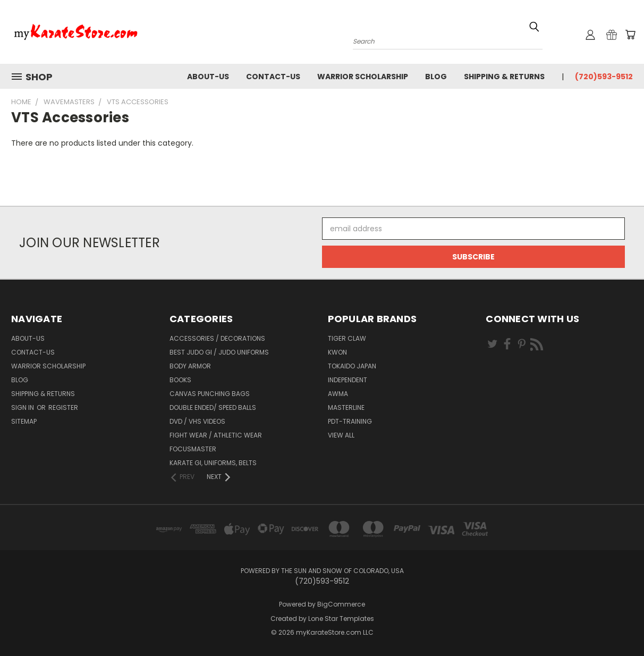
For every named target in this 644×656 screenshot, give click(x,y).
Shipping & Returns (504, 77)
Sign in (23, 407)
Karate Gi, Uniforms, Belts (213, 463)
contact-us (273, 77)
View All (341, 435)
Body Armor (190, 366)
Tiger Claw (347, 338)
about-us (208, 77)
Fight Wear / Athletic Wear (216, 435)
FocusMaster (193, 449)
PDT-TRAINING (350, 421)
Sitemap (24, 421)
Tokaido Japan (352, 366)
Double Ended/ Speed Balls (213, 407)
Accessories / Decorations (217, 338)
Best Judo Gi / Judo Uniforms (219, 352)
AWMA (338, 394)
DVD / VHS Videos (197, 421)
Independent (348, 380)
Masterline (346, 407)
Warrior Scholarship (363, 77)
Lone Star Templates (341, 619)
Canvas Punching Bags (210, 394)
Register (63, 407)
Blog (436, 77)
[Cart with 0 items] (630, 35)
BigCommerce (341, 604)
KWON (337, 352)
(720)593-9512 (604, 77)
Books (180, 380)
